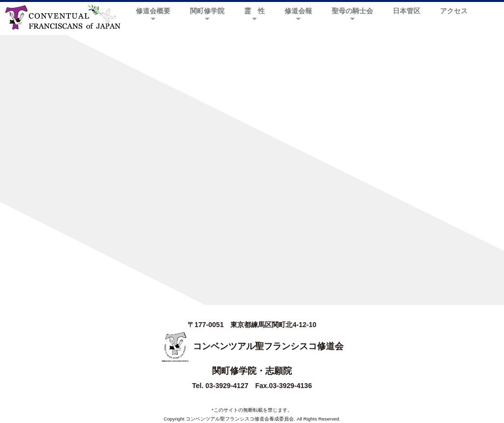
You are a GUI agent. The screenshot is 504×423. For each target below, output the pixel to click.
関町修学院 (207, 11)
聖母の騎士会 (352, 11)
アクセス (454, 11)
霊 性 (254, 11)
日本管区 (407, 11)
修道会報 (298, 11)
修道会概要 (153, 11)
